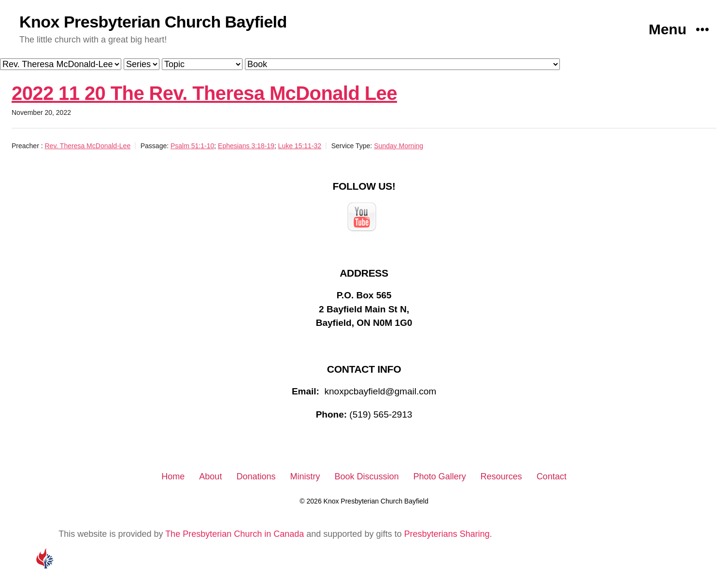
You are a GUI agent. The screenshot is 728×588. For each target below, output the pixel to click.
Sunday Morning (399, 146)
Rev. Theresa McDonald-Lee (87, 146)
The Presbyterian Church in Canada (235, 534)
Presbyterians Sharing (447, 534)
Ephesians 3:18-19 (246, 146)
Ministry (305, 476)
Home (173, 476)
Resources (501, 476)
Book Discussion (366, 476)
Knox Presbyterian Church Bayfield (153, 22)
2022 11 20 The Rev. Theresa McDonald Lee (204, 93)
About (210, 476)
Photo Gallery (440, 476)
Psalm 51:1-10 (192, 146)
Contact (552, 476)
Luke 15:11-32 (300, 146)
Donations (256, 476)
